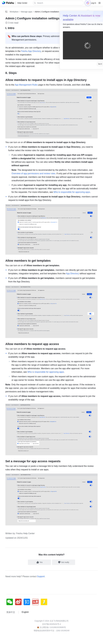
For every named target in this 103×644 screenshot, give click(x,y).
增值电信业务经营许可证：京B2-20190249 (51, 631)
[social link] (11, 602)
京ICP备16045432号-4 (51, 624)
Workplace (14, 12)
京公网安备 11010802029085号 (52, 627)
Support (41, 576)
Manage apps (27, 12)
